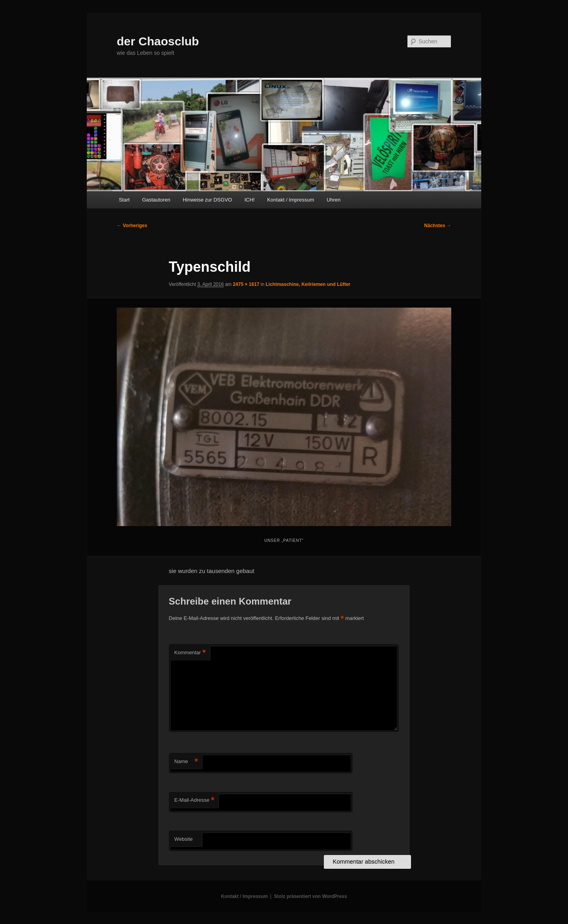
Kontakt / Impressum (291, 200)
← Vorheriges (132, 226)
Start (124, 200)
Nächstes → (438, 226)
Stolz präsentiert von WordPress (311, 896)
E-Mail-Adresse (194, 800)
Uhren (334, 200)
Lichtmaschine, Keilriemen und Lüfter (308, 284)
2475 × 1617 (246, 284)
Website (184, 839)
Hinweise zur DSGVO (207, 200)
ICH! (250, 200)
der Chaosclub (158, 41)
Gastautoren (156, 200)
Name (186, 762)
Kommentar (190, 653)
